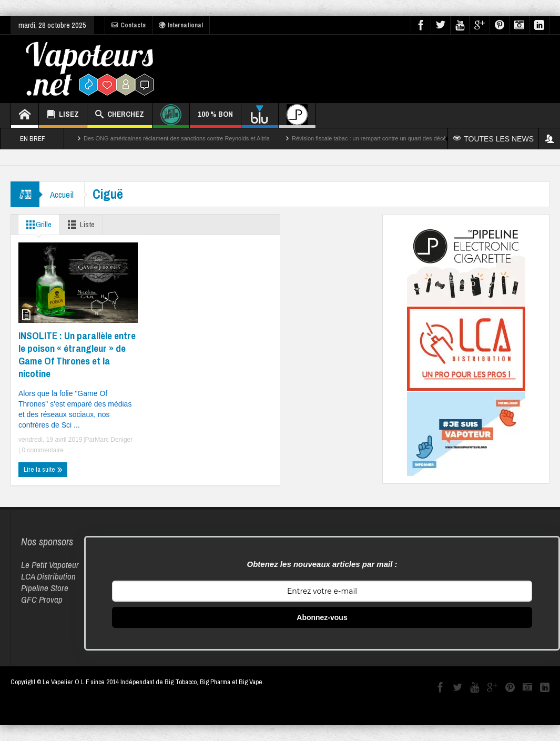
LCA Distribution (48, 576)
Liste (79, 225)
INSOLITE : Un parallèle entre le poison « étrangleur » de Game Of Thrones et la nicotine (77, 354)
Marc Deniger (114, 440)
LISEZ (63, 115)
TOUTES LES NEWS (493, 139)
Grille (37, 225)
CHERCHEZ (120, 115)
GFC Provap (42, 599)
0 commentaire (42, 450)
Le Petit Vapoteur (50, 565)
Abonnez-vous (322, 617)
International (181, 25)
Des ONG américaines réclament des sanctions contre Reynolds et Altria (177, 138)
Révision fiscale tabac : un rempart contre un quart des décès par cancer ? (387, 138)
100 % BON (215, 118)
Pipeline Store (45, 588)
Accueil (62, 194)
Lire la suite (43, 470)
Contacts (129, 25)
